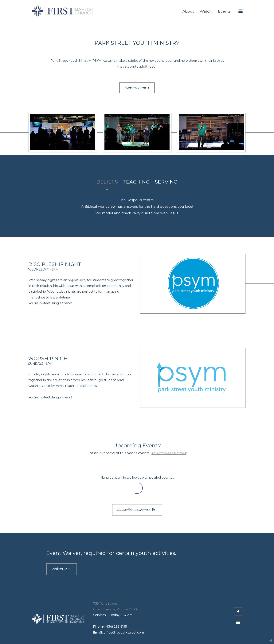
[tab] (107, 182)
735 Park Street (105, 604)
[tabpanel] (137, 207)
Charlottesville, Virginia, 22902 (116, 609)
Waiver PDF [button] (62, 569)
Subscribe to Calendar (137, 510)
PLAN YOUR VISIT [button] (137, 88)
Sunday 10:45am (113, 615)
